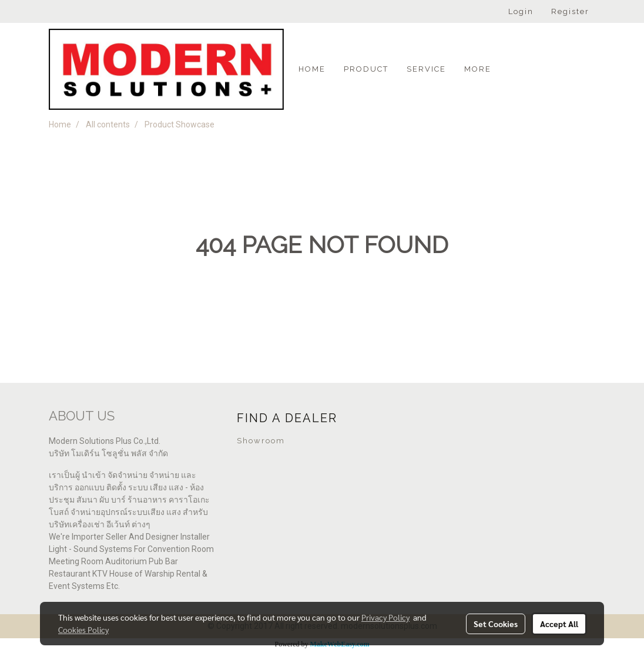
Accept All (559, 624)
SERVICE (426, 69)
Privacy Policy (385, 617)
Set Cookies (496, 624)
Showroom (261, 441)
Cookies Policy (83, 629)
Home (312, 69)
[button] (511, 69)
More (478, 69)
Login (521, 11)
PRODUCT (366, 69)
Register (570, 11)
